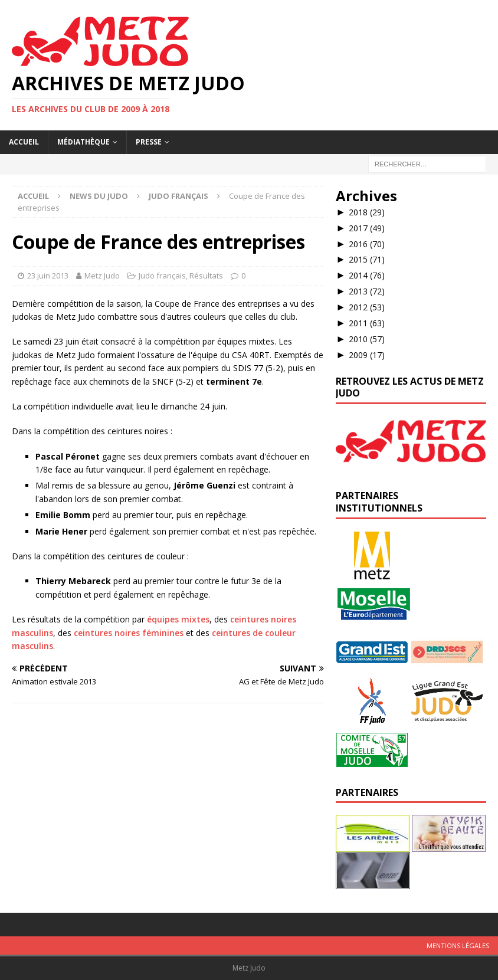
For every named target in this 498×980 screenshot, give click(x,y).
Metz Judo (102, 276)
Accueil (24, 142)
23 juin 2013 (48, 276)
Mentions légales (458, 945)
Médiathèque (83, 142)
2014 (367, 275)
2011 (367, 323)
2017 (367, 228)
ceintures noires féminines (129, 633)
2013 (367, 291)
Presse (149, 142)
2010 (367, 339)
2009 (367, 355)
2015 (367, 259)
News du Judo (99, 196)
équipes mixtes (178, 619)
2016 (367, 244)
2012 (367, 307)
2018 (367, 212)
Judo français (162, 276)
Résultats (206, 276)
